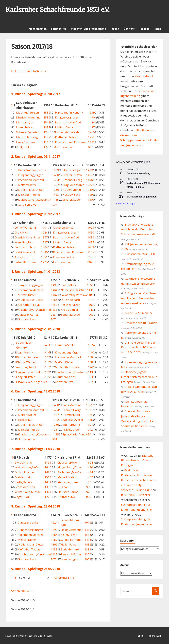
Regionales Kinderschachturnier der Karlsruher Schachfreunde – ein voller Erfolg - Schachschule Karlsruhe (139, 480)
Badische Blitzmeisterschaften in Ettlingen (137, 460)
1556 (47, 112)
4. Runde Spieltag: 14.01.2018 (36, 271)
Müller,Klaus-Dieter (68, 132)
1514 (48, 477)
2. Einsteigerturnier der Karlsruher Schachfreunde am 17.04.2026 (138, 347)
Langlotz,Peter (25, 377)
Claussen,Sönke (63, 227)
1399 (88, 549)
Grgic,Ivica (21, 232)
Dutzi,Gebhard (70, 300)
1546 (44, 252)
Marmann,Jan (25, 122)
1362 (90, 305)
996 (89, 487)
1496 (48, 472)
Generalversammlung (138, 173)
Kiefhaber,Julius (28, 430)
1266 (91, 132)
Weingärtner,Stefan (27, 467)
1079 (88, 559)
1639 (91, 112)
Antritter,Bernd (26, 367)
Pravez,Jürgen (71, 430)
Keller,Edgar (69, 535)
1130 (89, 200)
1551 (89, 405)
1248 (89, 420)
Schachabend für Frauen (141, 323)
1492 (89, 175)
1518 (47, 122)
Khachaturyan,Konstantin (72, 142)
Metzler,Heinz (24, 477)
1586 (47, 117)
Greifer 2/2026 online (139, 313)
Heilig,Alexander (72, 530)
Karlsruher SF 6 (64, 577)
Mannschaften (38, 29)
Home (157, 29)
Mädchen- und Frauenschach (88, 29)
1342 (56, 420)
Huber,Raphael (72, 190)
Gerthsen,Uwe (64, 147)
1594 (89, 425)
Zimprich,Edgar (71, 554)
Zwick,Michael (24, 462)
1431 (90, 290)
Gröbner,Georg (72, 180)
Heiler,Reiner (69, 544)
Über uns (129, 29)
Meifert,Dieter (64, 127)
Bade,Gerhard (70, 549)
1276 (47, 132)
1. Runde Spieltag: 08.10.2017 (36, 94)
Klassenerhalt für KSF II (140, 254)
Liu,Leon (63, 487)
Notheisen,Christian (74, 290)
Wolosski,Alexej (73, 420)
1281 (56, 430)
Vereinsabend (144, 76)
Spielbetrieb (59, 29)
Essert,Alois (68, 285)
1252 (47, 362)
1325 (89, 415)
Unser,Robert (25, 127)
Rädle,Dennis (23, 482)
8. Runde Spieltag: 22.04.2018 (36, 506)
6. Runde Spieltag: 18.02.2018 (36, 391)
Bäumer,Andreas (27, 357)
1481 (48, 482)
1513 (89, 410)
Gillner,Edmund (71, 540)
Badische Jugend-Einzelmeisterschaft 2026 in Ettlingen (139, 377)
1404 (44, 247)
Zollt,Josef (23, 147)
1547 (44, 237)
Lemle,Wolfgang (25, 227)
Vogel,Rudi (22, 497)
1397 (44, 242)
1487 (91, 127)
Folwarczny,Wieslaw (74, 295)
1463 (47, 345)
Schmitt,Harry (72, 410)
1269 (89, 190)
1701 (44, 227)
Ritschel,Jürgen (70, 305)
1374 (48, 492)
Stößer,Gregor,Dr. (74, 170)
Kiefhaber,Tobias (66, 137)
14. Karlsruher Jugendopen (142, 197)
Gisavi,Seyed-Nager (29, 382)
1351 (44, 257)
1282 (89, 185)
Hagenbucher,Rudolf (30, 372)
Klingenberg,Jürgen (68, 117)
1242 (90, 310)
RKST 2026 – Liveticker (136, 495)
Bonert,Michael (71, 315)
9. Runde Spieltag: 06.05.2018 (36, 569)
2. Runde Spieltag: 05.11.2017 (36, 156)
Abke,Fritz (21, 257)
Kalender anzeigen (126, 204)
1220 (48, 497)
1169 (47, 372)
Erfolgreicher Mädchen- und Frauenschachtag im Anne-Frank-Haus (138, 298)
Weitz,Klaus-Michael (28, 492)
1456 (88, 540)
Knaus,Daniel (69, 310)
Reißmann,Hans (25, 247)
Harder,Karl (26, 420)
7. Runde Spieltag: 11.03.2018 (36, 449)
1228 (44, 262)
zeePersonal (45, 636)
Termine (144, 29)
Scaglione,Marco (73, 185)
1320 (88, 554)
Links (141, 636)
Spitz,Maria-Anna (74, 434)
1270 (47, 147)
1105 (47, 377)
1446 (89, 180)
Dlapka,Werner (26, 362)
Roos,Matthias (72, 405)
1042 (89, 430)
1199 (89, 195)
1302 (48, 487)
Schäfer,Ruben (72, 200)
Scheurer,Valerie (27, 132)
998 (46, 382)
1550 (90, 285)
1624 (91, 227)
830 (89, 434)
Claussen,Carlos (63, 257)
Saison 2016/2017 (23, 591)
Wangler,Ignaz (70, 559)
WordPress (26, 636)
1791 (48, 462)
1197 (47, 367)
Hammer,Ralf (71, 415)
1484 (91, 122)
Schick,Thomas (25, 472)
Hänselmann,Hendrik (69, 112)
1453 (91, 137)
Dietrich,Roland (25, 252)
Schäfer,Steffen (72, 175)
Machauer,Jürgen (27, 112)
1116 (47, 142)
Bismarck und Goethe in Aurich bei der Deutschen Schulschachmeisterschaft (139, 229)
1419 (89, 170)
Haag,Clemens (26, 142)
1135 (91, 142)
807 (91, 147)
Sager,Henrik (25, 352)
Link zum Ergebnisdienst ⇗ (29, 71)
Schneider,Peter (25, 487)
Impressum (155, 636)
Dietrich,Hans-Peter (27, 237)
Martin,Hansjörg (27, 137)
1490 (91, 117)
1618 (88, 522)
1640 (48, 467)
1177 (47, 137)
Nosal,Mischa (71, 195)
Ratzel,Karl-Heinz (26, 262)
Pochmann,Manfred (68, 122)
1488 (88, 544)
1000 (90, 315)
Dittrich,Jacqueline (28, 117)
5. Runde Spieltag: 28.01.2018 (36, 329)
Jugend (115, 29)
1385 (47, 127)
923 (90, 257)
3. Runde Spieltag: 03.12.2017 (36, 214)
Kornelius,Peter (25, 242)
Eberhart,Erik (71, 425)
